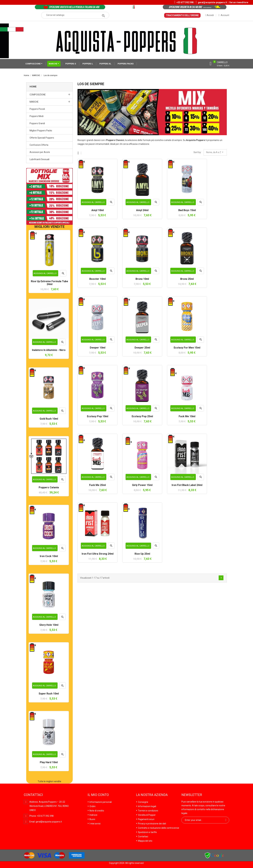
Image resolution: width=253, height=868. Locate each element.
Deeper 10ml (98, 348)
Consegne (143, 802)
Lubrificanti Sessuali (39, 159)
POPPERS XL (105, 64)
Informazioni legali (147, 806)
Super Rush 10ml (49, 694)
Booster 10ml (97, 279)
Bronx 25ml (187, 279)
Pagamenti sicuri (146, 819)
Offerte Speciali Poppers (42, 138)
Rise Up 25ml (142, 554)
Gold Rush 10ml (49, 419)
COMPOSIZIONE (33, 64)
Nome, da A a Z (215, 152)
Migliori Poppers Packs (41, 131)
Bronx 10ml (142, 279)
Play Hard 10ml (49, 763)
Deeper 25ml (142, 348)
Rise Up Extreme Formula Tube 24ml (49, 283)
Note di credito (97, 811)
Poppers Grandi (37, 123)
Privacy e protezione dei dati (152, 824)
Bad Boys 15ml (187, 210)
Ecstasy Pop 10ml (98, 417)
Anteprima (63, 274)
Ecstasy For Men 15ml (187, 348)
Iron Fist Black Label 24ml (187, 485)
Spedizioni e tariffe (147, 832)
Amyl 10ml (98, 210)
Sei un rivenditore (239, 2)
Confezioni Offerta (39, 145)
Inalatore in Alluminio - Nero (49, 350)
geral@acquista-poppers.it (212, 2)
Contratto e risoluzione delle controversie (158, 828)
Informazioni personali (100, 802)
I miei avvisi (95, 824)
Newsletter (192, 795)
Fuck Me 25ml (97, 485)
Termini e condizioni (148, 811)
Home (33, 87)
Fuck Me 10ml (187, 417)
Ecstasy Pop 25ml (142, 417)
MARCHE (53, 64)
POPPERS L (88, 64)
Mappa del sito (145, 841)
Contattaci (143, 837)
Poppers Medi (37, 116)
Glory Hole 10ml (49, 625)
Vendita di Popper (147, 815)
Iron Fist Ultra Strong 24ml (98, 554)
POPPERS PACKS (126, 64)
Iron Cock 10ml (49, 556)
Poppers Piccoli (37, 109)
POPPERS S (71, 64)
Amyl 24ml (142, 210)
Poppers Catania (49, 488)
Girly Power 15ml (142, 485)
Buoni (92, 819)
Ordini (92, 806)
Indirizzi (93, 815)
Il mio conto (98, 795)
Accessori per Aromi (40, 152)
